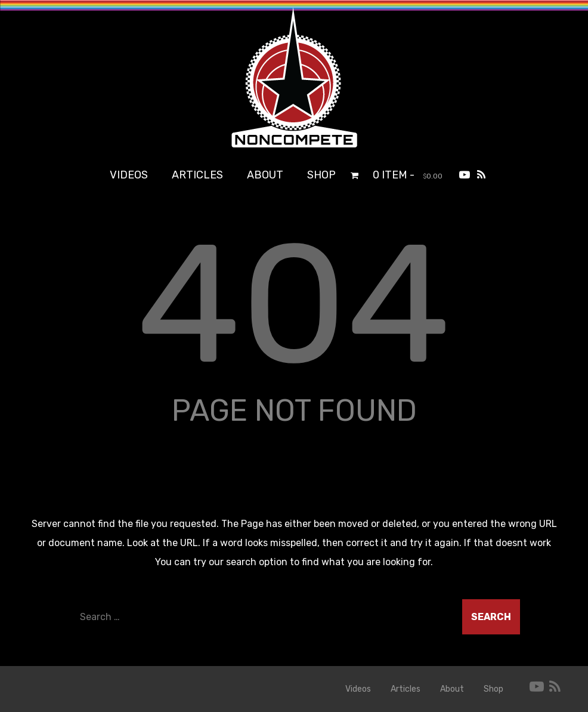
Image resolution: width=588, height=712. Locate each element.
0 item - (408, 175)
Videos (129, 175)
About (265, 175)
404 (294, 304)
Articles (197, 175)
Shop (321, 175)
